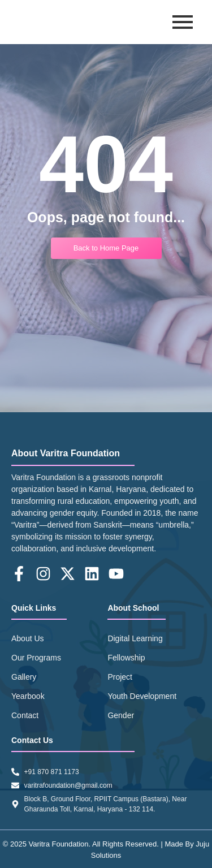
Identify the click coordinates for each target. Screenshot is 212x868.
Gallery (24, 677)
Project (120, 677)
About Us (28, 638)
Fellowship (126, 658)
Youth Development (142, 696)
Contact (25, 715)
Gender (121, 715)
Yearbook (28, 696)
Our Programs (36, 658)
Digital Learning (135, 638)
